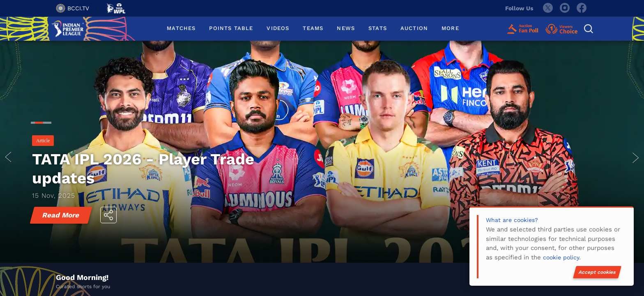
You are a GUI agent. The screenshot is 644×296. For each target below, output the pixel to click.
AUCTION (414, 28)
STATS (378, 28)
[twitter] (547, 8)
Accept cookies (597, 272)
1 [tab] (33, 124)
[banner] (322, 158)
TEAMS (313, 28)
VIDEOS (278, 28)
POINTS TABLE (231, 28)
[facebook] (582, 8)
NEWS (346, 28)
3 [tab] (45, 124)
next (636, 158)
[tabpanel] (322, 158)
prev (8, 158)
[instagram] (565, 8)
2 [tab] (37, 124)
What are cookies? (512, 220)
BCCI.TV (72, 8)
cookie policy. (562, 257)
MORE (450, 28)
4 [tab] (49, 124)
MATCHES (181, 28)
